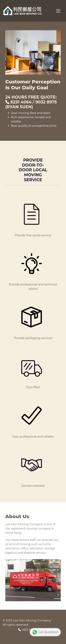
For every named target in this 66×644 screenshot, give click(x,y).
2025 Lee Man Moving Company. (28, 620)
